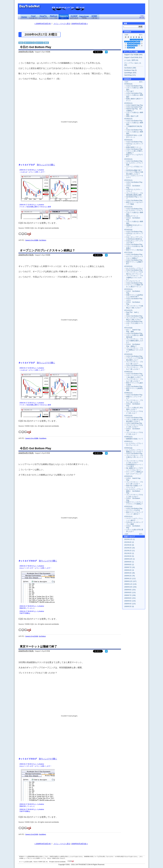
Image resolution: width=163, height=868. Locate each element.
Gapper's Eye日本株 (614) (133, 57)
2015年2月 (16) (130, 548)
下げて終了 (130, 91)
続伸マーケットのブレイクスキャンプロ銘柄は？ (135, 503)
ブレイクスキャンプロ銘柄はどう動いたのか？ (135, 307)
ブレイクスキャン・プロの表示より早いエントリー (135, 457)
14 (128, 44)
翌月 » (141, 35)
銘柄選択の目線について (135, 439)
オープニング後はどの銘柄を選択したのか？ (135, 173)
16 (134, 44)
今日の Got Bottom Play (35, 47)
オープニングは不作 (133, 510)
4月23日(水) (128, 159)
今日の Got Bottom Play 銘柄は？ (133, 345)
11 (139, 42)
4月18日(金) (128, 230)
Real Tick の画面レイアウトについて (134, 487)
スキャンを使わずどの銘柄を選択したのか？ (135, 420)
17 (136, 44)
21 (128, 46)
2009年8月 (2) (129, 565)
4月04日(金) (128, 448)
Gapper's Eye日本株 (32, 636)
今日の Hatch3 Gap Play (134, 105)
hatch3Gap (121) (130, 75)
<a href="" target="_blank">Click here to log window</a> (69, 194)
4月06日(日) (128, 437)
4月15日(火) (128, 289)
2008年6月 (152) (130, 598)
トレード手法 (53, 17)
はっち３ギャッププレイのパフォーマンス (135, 444)
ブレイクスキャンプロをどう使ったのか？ (135, 426)
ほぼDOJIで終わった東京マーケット (134, 136)
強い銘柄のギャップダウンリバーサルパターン (135, 469)
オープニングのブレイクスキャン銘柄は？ (47, 250)
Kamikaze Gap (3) (130, 70)
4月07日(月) (128, 416)
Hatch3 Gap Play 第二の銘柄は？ (134, 110)
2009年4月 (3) (129, 570)
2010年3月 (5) (129, 556)
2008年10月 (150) (130, 587)
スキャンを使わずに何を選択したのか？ (135, 409)
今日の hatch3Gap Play (134, 423)
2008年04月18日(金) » (80, 24)
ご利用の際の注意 (142, 17)
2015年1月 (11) (130, 551)
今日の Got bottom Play (134, 93)
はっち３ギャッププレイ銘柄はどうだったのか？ (135, 451)
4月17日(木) (128, 252)
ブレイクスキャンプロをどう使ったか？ (135, 412)
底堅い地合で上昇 (132, 116)
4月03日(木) (128, 476)
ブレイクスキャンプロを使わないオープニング (135, 273)
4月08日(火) (128, 393)
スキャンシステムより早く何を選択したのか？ (135, 377)
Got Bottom (43, 240)
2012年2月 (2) (129, 553)
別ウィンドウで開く (46, 165)
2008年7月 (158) (130, 595)
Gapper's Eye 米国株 (32, 240)
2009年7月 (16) (130, 567)
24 (136, 46)
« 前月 (126, 35)
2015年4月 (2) (129, 542)
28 (128, 48)
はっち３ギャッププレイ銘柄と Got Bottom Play (135, 491)
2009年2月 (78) (130, 576)
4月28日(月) (128, 119)
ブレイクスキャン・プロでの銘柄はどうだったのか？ (135, 350)
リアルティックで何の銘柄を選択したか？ (135, 359)
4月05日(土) (128, 441)
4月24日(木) (128, 140)
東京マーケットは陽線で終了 (38, 646)
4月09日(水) (128, 372)
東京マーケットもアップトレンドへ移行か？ (135, 513)
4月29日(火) (128, 103)
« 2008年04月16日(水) (43, 24)
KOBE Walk (94, 17)
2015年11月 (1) (130, 539)
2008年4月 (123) (130, 604)
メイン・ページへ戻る (62, 24)
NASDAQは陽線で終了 (134, 170)
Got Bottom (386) (130, 68)
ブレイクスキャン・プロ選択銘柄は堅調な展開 (135, 194)
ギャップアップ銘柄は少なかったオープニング (135, 473)
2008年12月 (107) (130, 581)
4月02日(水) (128, 506)
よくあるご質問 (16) (131, 60)
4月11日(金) (128, 328)
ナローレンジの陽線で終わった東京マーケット (135, 286)
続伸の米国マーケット (134, 147)
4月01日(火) (128, 517)
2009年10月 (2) (130, 559)
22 (131, 46)
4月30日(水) (128, 84)
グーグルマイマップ (133, 281)
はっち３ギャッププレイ (135, 211)
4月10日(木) (128, 354)
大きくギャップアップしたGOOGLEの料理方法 (135, 238)
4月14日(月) (128, 310)
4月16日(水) (128, 266)
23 (134, 46)
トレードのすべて (43, 17)
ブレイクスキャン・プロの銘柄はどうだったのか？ (135, 277)
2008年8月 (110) (130, 593)
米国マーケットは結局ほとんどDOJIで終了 (135, 296)
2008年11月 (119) (130, 584)
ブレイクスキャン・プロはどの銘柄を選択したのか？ (135, 341)
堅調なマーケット (132, 216)
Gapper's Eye (64, 17)
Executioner (84, 17)
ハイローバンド (74, 17)
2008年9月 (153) (130, 590)
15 (131, 44)
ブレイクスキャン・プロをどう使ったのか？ (135, 368)
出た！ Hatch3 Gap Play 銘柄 (133, 331)
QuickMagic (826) (130, 73)
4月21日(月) (128, 207)
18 (139, 44)
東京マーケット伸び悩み (135, 250)
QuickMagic (43, 438)
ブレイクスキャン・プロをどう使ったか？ (135, 363)
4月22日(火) (128, 180)
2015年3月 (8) (129, 545)
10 (136, 42)
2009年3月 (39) (130, 573)
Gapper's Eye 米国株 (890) (133, 55)
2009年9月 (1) (129, 562)
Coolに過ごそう (33, 17)
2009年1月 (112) (130, 579)
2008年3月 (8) (129, 606)
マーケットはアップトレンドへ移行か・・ (135, 519)
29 (131, 48)
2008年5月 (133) (130, 601)
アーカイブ (131, 537)
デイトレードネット (24, 17)
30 (134, 48)
